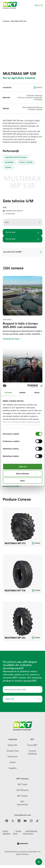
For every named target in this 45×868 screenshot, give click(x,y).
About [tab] (37, 392)
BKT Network (22, 790)
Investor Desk (13, 751)
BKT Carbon (22, 796)
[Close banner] (41, 386)
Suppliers (13, 768)
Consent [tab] (8, 392)
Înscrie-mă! (23, 699)
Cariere (13, 762)
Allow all (22, 467)
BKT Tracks (22, 784)
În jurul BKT (32, 745)
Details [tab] (23, 392)
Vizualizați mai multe (12, 339)
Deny (22, 481)
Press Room (13, 757)
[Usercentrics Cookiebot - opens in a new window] (28, 386)
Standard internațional (14, 211)
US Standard (10, 214)
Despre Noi (13, 745)
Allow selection (22, 474)
